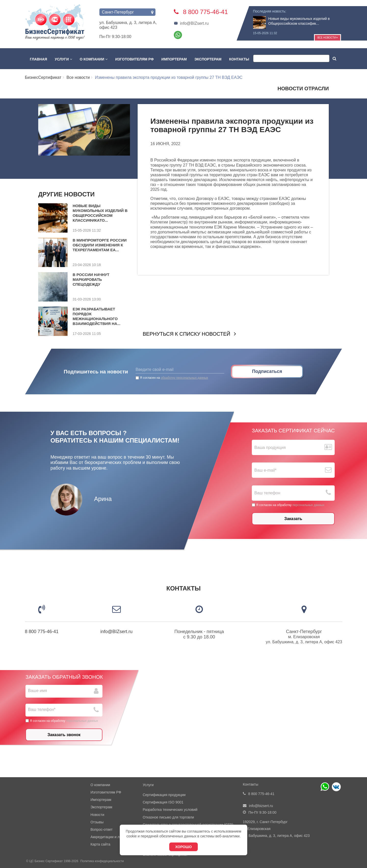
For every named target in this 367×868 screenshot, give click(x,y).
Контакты (239, 59)
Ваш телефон (267, 493)
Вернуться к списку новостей (186, 334)
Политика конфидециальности (102, 861)
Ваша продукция (270, 448)
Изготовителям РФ (134, 59)
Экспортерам (208, 59)
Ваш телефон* (42, 709)
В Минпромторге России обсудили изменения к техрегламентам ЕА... (100, 245)
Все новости (327, 38)
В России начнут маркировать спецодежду (91, 279)
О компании (94, 59)
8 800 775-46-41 (42, 632)
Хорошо (184, 847)
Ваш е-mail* (265, 470)
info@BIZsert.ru (191, 23)
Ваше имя (37, 691)
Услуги (63, 59)
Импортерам (174, 59)
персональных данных (308, 505)
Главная (38, 59)
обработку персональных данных (185, 378)
